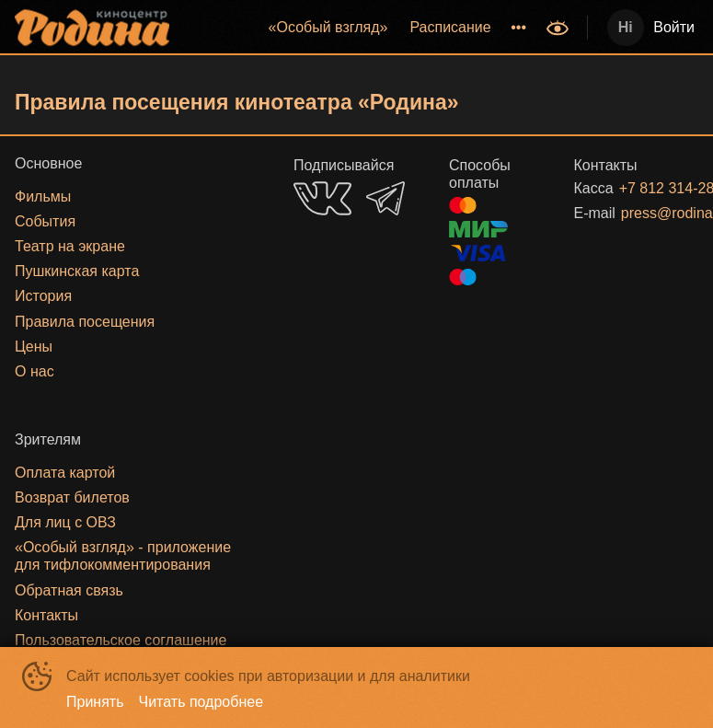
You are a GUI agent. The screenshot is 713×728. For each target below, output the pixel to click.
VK (322, 198)
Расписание (450, 27)
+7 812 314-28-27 (637, 188)
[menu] (360, 28)
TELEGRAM (385, 198)
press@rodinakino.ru (638, 213)
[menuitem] (328, 28)
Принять (95, 702)
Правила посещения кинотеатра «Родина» (237, 102)
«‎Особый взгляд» (328, 27)
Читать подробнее (201, 702)
